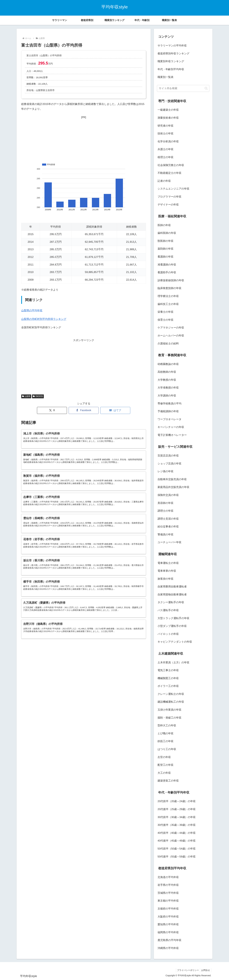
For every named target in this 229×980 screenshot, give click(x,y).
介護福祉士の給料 (168, 344)
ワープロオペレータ (169, 419)
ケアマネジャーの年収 (171, 328)
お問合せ (205, 970)
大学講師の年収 (167, 396)
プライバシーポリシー (187, 970)
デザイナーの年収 (168, 205)
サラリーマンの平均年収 (172, 46)
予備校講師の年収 (168, 411)
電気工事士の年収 (168, 670)
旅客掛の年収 (166, 579)
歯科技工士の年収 (168, 304)
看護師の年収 (166, 257)
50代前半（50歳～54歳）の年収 (177, 849)
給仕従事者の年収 (168, 527)
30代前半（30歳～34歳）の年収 (177, 817)
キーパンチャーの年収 (171, 427)
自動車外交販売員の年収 (172, 479)
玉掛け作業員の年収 (169, 710)
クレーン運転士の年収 (171, 694)
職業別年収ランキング (171, 61)
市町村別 (38, 396)
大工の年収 (164, 773)
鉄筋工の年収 (166, 741)
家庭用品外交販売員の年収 (173, 487)
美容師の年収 (166, 503)
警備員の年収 (166, 535)
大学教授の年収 (167, 380)
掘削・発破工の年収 (169, 718)
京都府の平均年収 (168, 909)
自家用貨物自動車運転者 (172, 595)
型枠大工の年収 (167, 725)
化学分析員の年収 (168, 141)
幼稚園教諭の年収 (168, 364)
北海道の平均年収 (168, 877)
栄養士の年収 (166, 312)
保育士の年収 (166, 320)
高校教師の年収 (167, 372)
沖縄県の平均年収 (168, 948)
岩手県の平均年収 (168, 885)
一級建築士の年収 (168, 110)
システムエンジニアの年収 (173, 189)
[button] (206, 88)
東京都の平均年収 (168, 901)
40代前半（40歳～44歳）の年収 (177, 833)
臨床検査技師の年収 (169, 288)
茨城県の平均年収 (168, 893)
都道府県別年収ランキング (173, 54)
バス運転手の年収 (168, 610)
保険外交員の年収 (168, 495)
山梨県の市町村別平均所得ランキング (44, 319)
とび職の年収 (166, 733)
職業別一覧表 (166, 77)
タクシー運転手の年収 (171, 602)
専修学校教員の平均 (169, 404)
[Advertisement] (84, 139)
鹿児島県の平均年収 (169, 940)
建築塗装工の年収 (168, 781)
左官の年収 (164, 757)
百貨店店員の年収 (168, 456)
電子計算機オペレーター (172, 435)
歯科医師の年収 (167, 233)
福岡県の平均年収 (168, 932)
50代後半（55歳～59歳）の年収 (177, 857)
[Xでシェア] (52, 410)
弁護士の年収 (166, 149)
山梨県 (26, 396)
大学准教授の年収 (168, 388)
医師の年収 (164, 225)
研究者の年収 (166, 126)
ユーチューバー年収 (169, 542)
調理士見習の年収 (168, 519)
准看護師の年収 (167, 265)
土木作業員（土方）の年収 (173, 663)
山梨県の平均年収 (32, 310)
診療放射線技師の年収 (171, 280)
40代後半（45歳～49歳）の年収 (177, 841)
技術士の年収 (166, 134)
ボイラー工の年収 (168, 686)
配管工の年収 (166, 765)
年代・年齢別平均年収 (171, 69)
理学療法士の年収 (168, 296)
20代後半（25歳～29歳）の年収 (177, 809)
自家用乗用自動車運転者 (172, 587)
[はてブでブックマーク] (115, 410)
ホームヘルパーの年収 (171, 336)
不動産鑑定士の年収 (169, 173)
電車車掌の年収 (167, 571)
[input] (183, 88)
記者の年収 (164, 181)
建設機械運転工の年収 (171, 702)
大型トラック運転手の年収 (173, 618)
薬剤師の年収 (166, 249)
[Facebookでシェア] (84, 410)
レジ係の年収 (166, 471)
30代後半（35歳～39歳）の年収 (177, 825)
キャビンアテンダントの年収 (175, 642)
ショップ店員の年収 (169, 464)
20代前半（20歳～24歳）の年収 (177, 801)
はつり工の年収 (167, 749)
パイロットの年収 (168, 634)
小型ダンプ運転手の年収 (172, 626)
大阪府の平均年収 (168, 917)
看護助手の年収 (167, 272)
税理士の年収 (166, 157)
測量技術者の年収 (168, 118)
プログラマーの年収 (169, 197)
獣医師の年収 (166, 241)
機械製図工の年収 (168, 678)
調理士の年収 (166, 511)
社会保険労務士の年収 (171, 165)
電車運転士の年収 (168, 563)
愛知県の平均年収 (168, 924)
